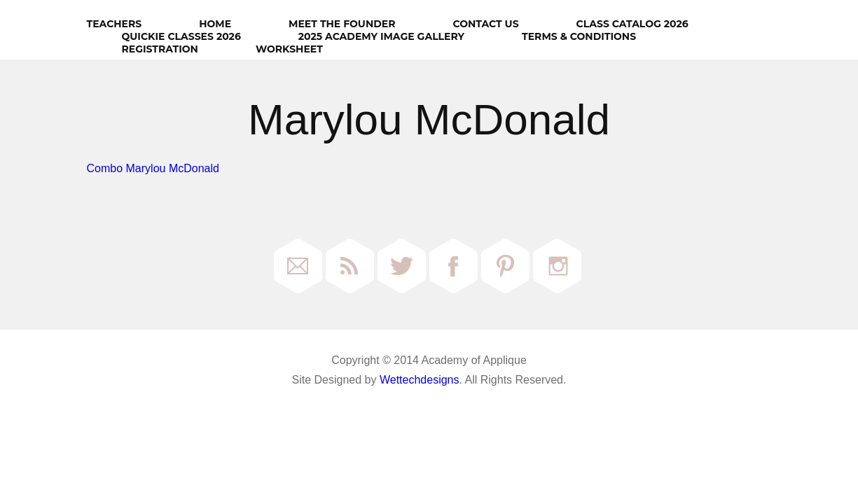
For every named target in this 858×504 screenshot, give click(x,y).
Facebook (454, 266)
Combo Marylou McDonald (153, 168)
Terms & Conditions (579, 36)
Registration (160, 49)
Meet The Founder (342, 24)
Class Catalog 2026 (632, 24)
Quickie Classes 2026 (181, 36)
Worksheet (289, 49)
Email (298, 266)
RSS (350, 266)
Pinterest (505, 266)
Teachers (115, 24)
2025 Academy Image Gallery (381, 36)
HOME (215, 24)
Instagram (557, 266)
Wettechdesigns (420, 380)
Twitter (402, 266)
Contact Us (485, 24)
